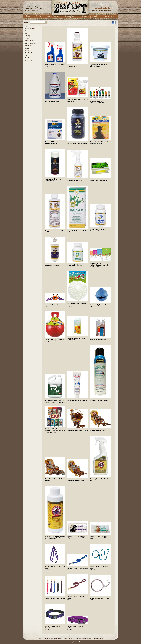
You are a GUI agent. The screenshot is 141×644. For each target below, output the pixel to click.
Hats (27, 33)
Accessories (29, 63)
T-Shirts (28, 38)
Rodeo (27, 48)
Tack (27, 55)
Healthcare (29, 46)
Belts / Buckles (30, 28)
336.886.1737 (103, 8)
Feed (27, 58)
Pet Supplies (29, 53)
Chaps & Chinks (31, 43)
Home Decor (29, 41)
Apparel (28, 26)
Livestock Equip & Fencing (90, 16)
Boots (27, 31)
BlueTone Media (78, 642)
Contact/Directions (56, 638)
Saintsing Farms (71, 16)
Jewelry (28, 36)
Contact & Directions (53, 16)
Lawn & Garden (109, 16)
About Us (38, 16)
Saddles (28, 50)
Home (28, 16)
